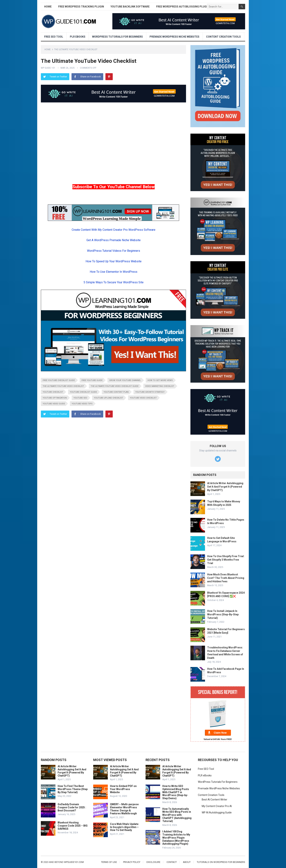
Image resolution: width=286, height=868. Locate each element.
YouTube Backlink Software (130, 7)
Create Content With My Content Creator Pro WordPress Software (114, 230)
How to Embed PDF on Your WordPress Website (123, 789)
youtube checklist (53, 392)
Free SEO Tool (54, 37)
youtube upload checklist (109, 398)
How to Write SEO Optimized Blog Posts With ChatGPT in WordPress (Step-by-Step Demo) (176, 792)
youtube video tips (82, 404)
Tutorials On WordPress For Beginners (221, 862)
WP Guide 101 (48, 68)
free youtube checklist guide (59, 380)
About (187, 862)
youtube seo (80, 398)
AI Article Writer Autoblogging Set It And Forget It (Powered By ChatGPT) (225, 487)
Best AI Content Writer (214, 800)
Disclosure (153, 862)
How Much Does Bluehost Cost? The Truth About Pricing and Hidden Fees (226, 578)
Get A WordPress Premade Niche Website (114, 240)
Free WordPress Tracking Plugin (81, 7)
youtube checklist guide (83, 392)
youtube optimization (55, 398)
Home (48, 7)
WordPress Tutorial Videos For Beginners (114, 251)
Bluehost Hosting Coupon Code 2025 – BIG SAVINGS (73, 826)
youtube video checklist (143, 398)
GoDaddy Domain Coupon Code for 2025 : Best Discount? (72, 807)
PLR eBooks (78, 37)
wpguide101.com (74, 862)
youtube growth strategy (150, 392)
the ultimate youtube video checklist (63, 386)
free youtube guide (92, 380)
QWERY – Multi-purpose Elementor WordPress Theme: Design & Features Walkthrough (124, 809)
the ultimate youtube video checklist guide (115, 386)
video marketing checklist (160, 386)
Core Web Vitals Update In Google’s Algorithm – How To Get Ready (124, 827)
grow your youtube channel (125, 380)
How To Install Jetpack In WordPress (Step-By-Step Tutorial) (223, 614)
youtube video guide (54, 404)
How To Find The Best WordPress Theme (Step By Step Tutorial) (73, 789)
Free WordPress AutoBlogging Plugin (183, 7)
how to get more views (160, 380)
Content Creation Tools (223, 37)
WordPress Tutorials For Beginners (117, 37)
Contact (172, 862)
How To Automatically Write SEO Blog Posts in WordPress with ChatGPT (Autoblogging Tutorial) (177, 815)
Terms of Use (109, 862)
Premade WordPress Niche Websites (174, 37)
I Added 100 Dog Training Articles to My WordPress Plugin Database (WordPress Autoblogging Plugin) (176, 838)
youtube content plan (116, 392)
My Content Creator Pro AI (217, 806)
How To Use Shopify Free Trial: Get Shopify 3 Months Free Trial (226, 560)
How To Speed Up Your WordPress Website (114, 261)
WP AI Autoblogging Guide (217, 813)
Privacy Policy (132, 862)
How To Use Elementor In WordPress (114, 272)
